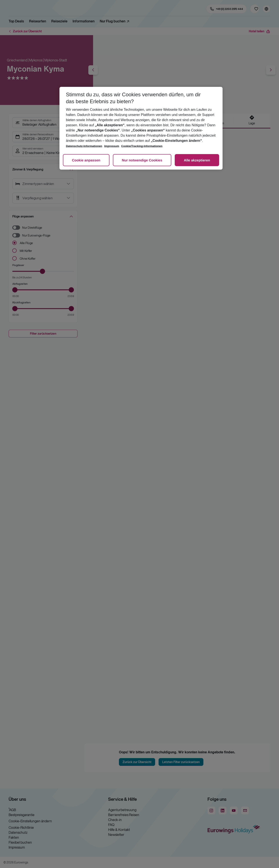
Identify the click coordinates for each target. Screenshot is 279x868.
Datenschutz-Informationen (84, 146)
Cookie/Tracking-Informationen (142, 146)
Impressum (112, 146)
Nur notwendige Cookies (142, 160)
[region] (141, 128)
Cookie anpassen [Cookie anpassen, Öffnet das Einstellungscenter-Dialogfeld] (86, 160)
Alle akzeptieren (197, 160)
